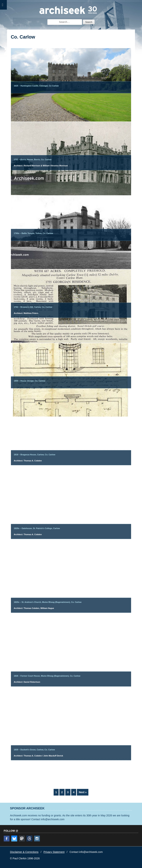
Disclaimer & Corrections (24, 852)
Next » (83, 792)
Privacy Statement (54, 852)
